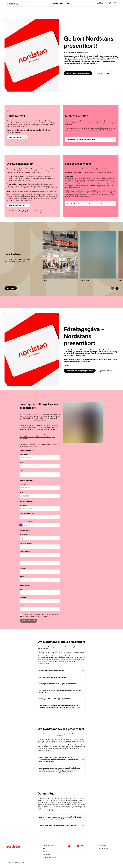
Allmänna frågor (48, 846)
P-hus (45, 851)
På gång (67, 3)
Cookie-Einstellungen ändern (15, 862)
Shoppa (55, 3)
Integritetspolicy (104, 849)
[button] (91, 68)
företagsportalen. (40, 420)
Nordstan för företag (50, 857)
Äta (61, 3)
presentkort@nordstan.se (30, 446)
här (46, 616)
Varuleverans (47, 854)
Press (45, 849)
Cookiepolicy (103, 846)
